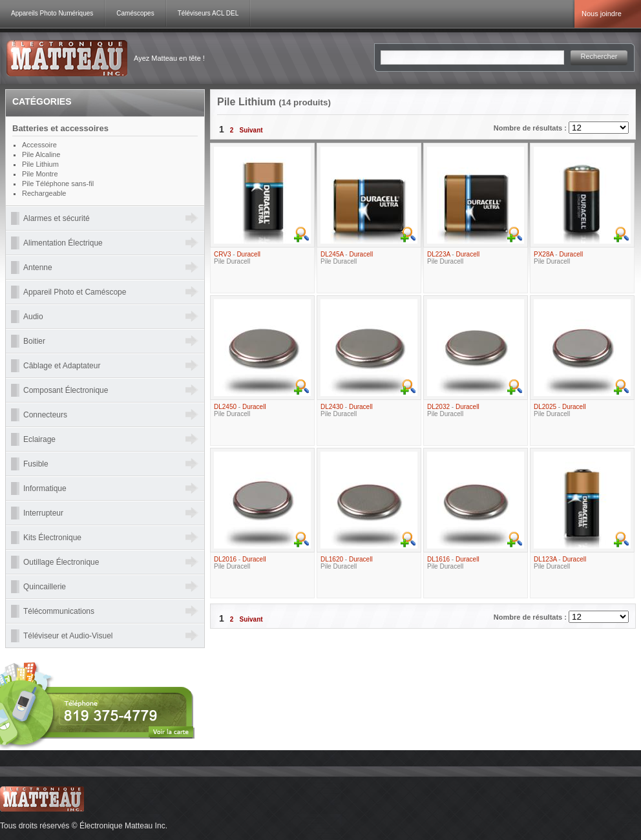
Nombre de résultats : (531, 128)
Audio (33, 317)
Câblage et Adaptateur (62, 366)
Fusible (36, 464)
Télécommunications (59, 611)
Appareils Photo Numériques (52, 13)
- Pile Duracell (237, 258)
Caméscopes (135, 13)
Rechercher (599, 56)
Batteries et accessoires (60, 128)
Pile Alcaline (41, 154)
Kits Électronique (52, 538)
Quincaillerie (45, 587)
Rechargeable (44, 193)
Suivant (251, 130)
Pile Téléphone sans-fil (58, 184)
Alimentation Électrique (63, 243)
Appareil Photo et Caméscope (75, 292)
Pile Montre (40, 174)
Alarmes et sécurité (57, 218)
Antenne (38, 268)
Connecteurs (45, 415)
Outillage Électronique (61, 562)
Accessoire (39, 145)
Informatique (45, 488)
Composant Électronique (66, 390)
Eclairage (39, 439)
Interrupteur (43, 513)
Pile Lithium (40, 164)
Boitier (34, 341)
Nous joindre (602, 14)
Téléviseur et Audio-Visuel (68, 636)
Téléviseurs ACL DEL (208, 13)
